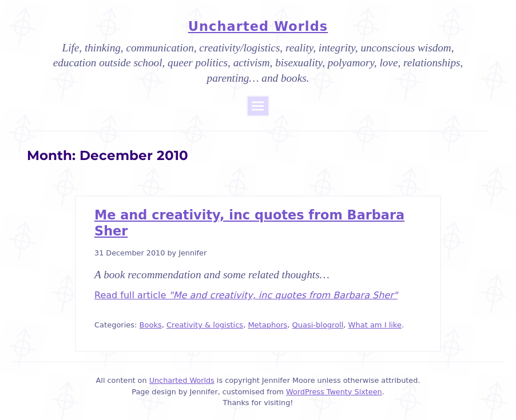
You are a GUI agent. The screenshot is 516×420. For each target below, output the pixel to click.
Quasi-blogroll (318, 325)
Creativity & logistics (205, 325)
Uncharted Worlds (258, 26)
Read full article (246, 295)
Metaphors (267, 325)
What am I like (375, 325)
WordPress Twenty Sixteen (334, 392)
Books (151, 325)
